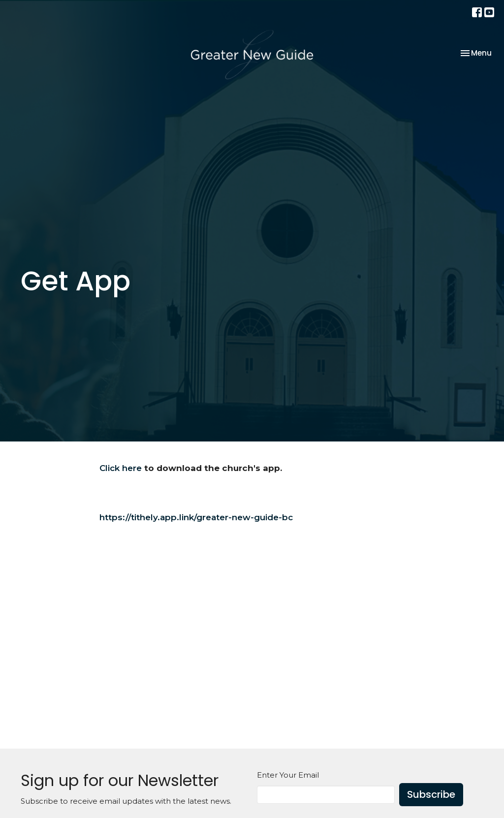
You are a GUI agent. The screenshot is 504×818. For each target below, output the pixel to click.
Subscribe (431, 794)
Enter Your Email (288, 775)
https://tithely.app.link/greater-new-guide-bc (196, 517)
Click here (121, 468)
